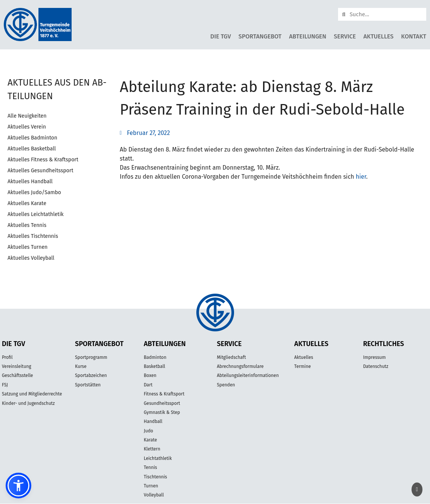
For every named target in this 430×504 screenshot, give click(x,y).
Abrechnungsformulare (240, 366)
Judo (149, 431)
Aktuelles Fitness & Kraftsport (43, 160)
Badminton (155, 357)
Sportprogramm (91, 357)
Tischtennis (156, 477)
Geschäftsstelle (18, 375)
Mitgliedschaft (231, 357)
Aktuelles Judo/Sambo (34, 192)
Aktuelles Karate (27, 203)
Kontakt (414, 36)
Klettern (152, 449)
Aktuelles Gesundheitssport (40, 171)
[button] (18, 486)
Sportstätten (88, 385)
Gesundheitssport (162, 403)
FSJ (5, 385)
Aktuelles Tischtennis (33, 236)
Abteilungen (308, 36)
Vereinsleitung (17, 366)
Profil (7, 357)
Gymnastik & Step (162, 412)
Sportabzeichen (91, 375)
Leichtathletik (158, 458)
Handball (153, 421)
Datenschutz (376, 366)
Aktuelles (378, 36)
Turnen (151, 486)
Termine (303, 366)
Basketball (155, 366)
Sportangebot (260, 36)
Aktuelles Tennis (27, 225)
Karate (151, 440)
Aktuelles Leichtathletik (36, 214)
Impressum (374, 357)
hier (361, 177)
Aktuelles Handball (30, 182)
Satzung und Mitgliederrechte (32, 394)
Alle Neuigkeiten (27, 116)
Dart (148, 385)
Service (345, 36)
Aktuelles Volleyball (31, 258)
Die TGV (221, 36)
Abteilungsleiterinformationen (248, 375)
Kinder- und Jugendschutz (28, 403)
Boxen (150, 375)
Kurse (81, 366)
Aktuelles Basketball (32, 149)
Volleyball (154, 495)
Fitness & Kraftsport (164, 394)
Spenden (226, 385)
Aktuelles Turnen (28, 247)
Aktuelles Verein (27, 127)
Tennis (151, 467)
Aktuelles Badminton (32, 138)
